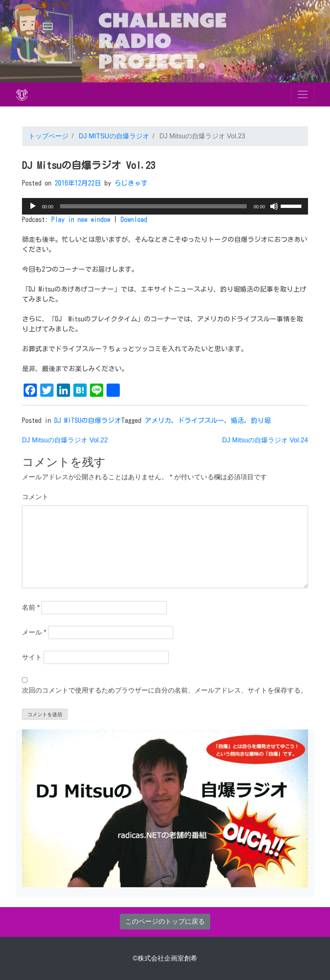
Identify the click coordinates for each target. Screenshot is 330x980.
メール (34, 632)
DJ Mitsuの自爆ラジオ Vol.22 (65, 440)
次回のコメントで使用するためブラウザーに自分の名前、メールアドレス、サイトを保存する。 (165, 690)
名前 (31, 607)
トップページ (49, 136)
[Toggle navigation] (303, 94)
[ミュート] (274, 206)
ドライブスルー (201, 420)
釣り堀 (261, 420)
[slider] (154, 206)
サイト (32, 657)
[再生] (33, 206)
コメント (35, 497)
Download (134, 220)
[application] (165, 206)
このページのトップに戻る (165, 921)
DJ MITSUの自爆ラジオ (113, 136)
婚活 (238, 420)
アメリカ (158, 420)
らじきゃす (131, 183)
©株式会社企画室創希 (165, 958)
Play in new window (81, 220)
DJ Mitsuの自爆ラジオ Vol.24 (265, 440)
